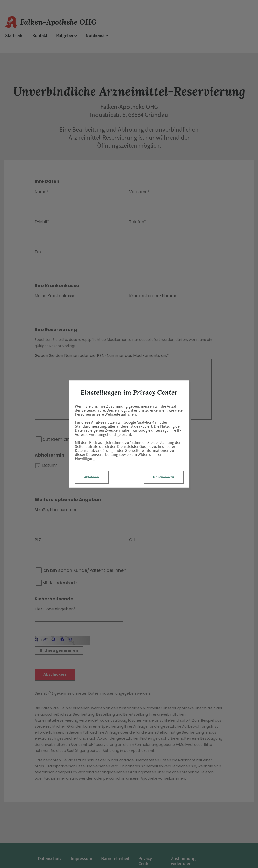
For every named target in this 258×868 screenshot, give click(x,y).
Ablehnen (91, 477)
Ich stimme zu (163, 477)
